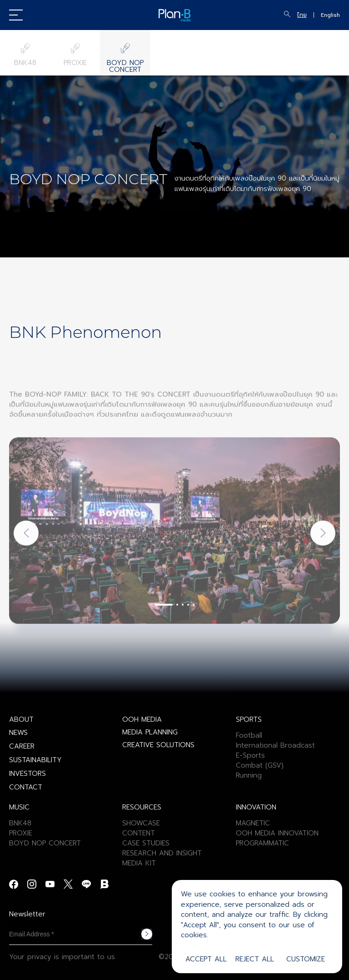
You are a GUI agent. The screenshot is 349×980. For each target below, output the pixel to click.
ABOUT (21, 719)
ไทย (302, 15)
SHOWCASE (141, 823)
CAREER (22, 746)
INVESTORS (27, 774)
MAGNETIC (253, 823)
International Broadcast (275, 745)
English (330, 15)
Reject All (255, 959)
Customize (306, 959)
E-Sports (250, 755)
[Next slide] (323, 561)
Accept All (206, 959)
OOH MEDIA (142, 719)
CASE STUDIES (146, 843)
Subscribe (147, 934)
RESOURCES (142, 807)
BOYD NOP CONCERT (45, 843)
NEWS (18, 733)
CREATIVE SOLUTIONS (158, 745)
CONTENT (139, 833)
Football (249, 735)
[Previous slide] (26, 561)
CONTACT (26, 787)
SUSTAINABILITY (35, 760)
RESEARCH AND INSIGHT (162, 853)
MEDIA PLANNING (150, 732)
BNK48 (20, 823)
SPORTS (249, 719)
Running (249, 775)
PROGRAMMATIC (262, 843)
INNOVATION (256, 807)
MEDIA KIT (139, 863)
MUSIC (19, 807)
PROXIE (21, 833)
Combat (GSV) (260, 765)
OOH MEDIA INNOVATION (277, 833)
